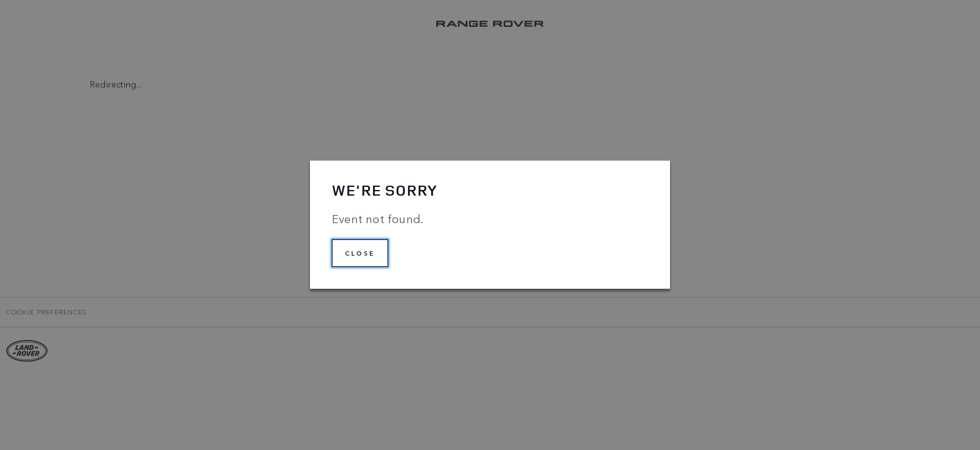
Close (360, 253)
